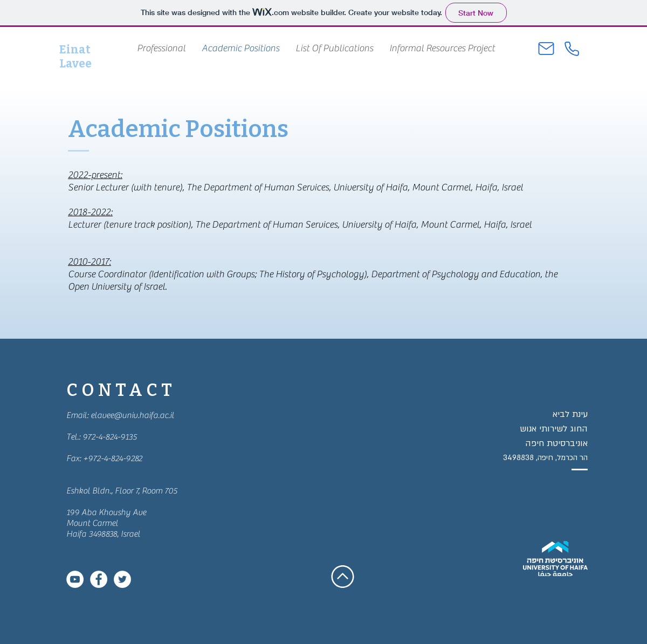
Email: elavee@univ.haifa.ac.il (120, 415)
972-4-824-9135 (110, 437)
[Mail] (546, 49)
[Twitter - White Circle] (122, 579)
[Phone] (572, 49)
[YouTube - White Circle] (75, 579)
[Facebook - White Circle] (99, 579)
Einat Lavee (75, 57)
